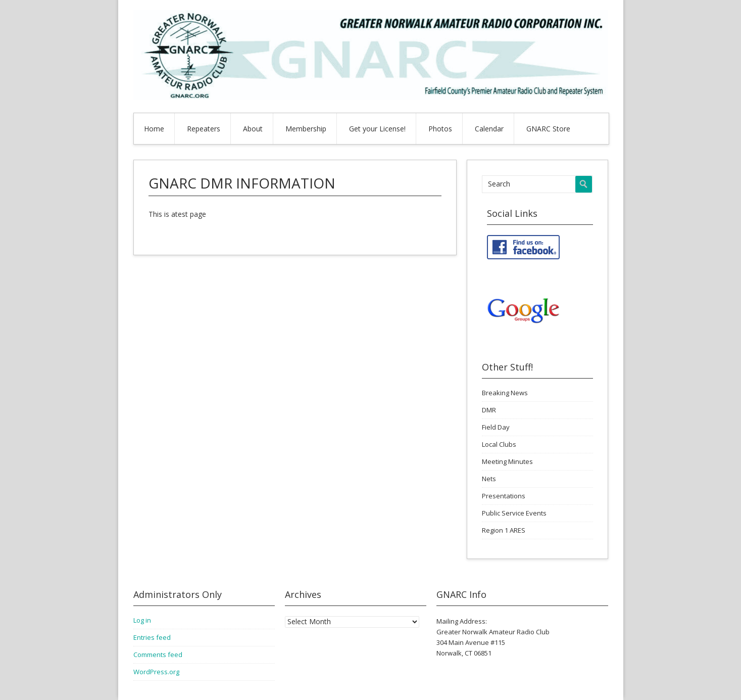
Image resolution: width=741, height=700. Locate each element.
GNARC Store (548, 129)
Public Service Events (514, 513)
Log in (142, 620)
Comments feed (158, 655)
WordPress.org (156, 672)
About (253, 129)
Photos (440, 129)
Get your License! (377, 129)
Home (154, 129)
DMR (489, 410)
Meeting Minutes (507, 461)
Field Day (496, 427)
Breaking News (505, 393)
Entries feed (152, 637)
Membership (306, 129)
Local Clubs (499, 444)
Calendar (489, 129)
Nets (489, 479)
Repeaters (204, 129)
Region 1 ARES (504, 530)
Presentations (504, 496)
